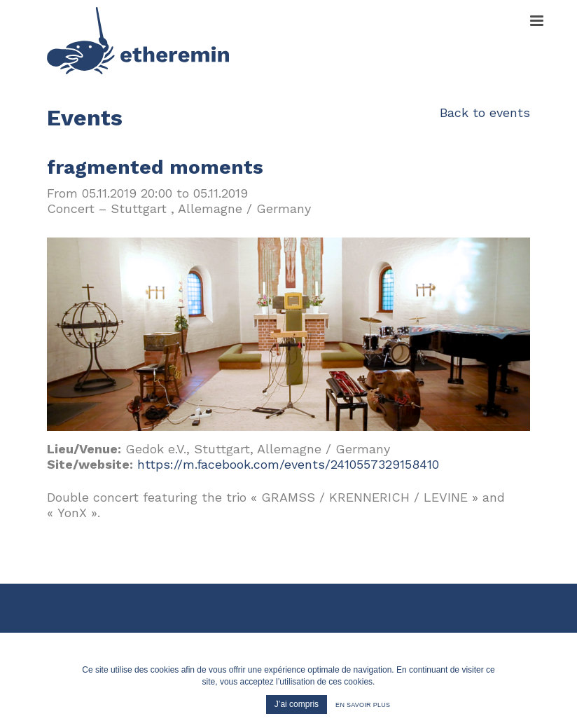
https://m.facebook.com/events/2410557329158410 (288, 464)
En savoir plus (363, 705)
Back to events (485, 112)
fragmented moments (155, 167)
